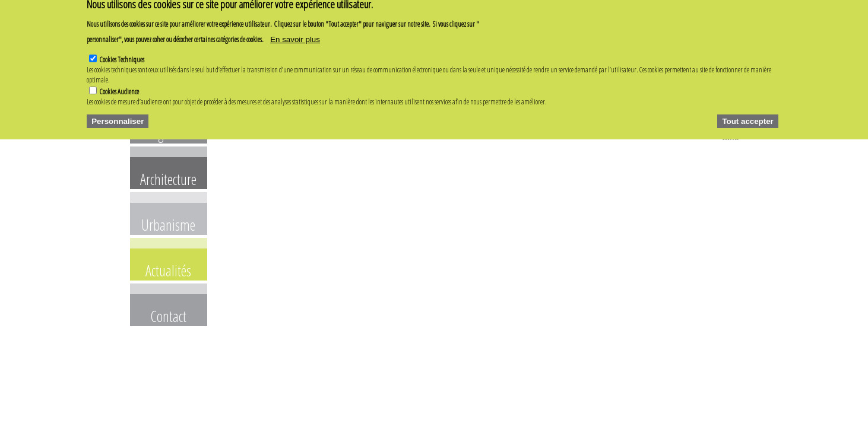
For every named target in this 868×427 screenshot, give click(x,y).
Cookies (730, 137)
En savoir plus (295, 31)
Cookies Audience (119, 83)
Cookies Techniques (122, 51)
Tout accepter (747, 112)
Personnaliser (118, 112)
